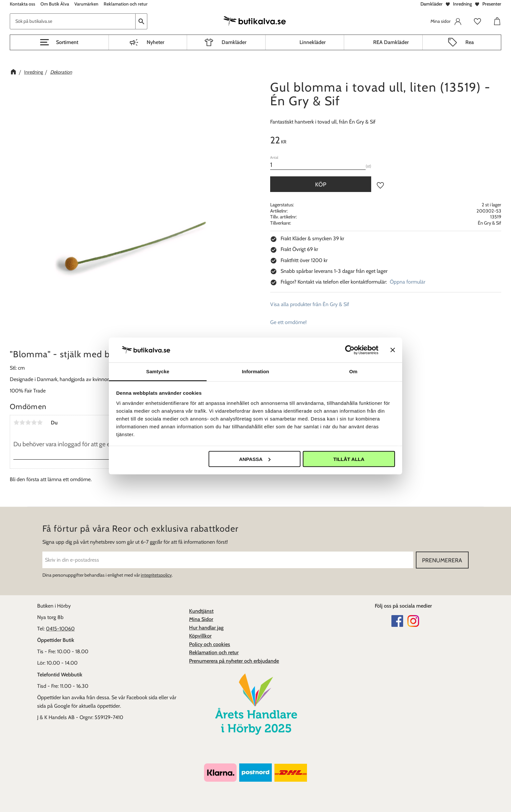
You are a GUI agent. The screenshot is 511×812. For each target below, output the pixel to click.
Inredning (462, 4)
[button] (59, 42)
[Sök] (141, 21)
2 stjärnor (22, 422)
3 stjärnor (28, 422)
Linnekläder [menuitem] (313, 42)
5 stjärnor (40, 422)
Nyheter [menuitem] (155, 42)
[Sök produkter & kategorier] (73, 21)
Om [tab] (353, 371)
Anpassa (255, 459)
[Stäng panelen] (393, 350)
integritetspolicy (156, 575)
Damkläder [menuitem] (234, 42)
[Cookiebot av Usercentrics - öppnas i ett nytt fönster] (350, 350)
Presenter (492, 4)
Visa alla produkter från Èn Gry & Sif (310, 304)
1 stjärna (16, 422)
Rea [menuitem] (470, 42)
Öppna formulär (408, 282)
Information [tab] (255, 371)
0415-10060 (60, 629)
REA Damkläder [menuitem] (391, 42)
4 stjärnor (34, 422)
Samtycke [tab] (158, 371)
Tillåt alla (349, 459)
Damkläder (431, 4)
